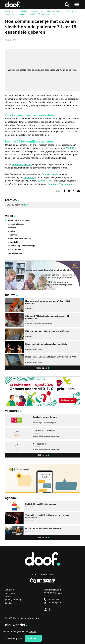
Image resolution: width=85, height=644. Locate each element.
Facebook (50, 609)
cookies (33, 631)
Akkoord (33, 638)
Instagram (46, 609)
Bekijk (26, 205)
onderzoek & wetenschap (20, 238)
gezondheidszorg (16, 224)
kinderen (12, 228)
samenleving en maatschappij (22, 246)
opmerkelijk (14, 242)
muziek (12, 231)
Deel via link (74, 191)
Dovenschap (30, 177)
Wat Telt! (70, 148)
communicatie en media (19, 220)
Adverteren (10, 593)
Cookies (9, 603)
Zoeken (67, 5)
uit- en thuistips (15, 249)
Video (9, 216)
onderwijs (13, 235)
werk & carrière (15, 253)
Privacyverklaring (13, 600)
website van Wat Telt (22, 164)
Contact (9, 596)
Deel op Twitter (69, 191)
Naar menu (77, 5)
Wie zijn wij (10, 590)
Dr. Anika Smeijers (51, 174)
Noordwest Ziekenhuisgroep (61, 184)
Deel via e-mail (79, 191)
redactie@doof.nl (54, 603)
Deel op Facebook (64, 191)
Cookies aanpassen (14, 638)
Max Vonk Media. (45, 181)
